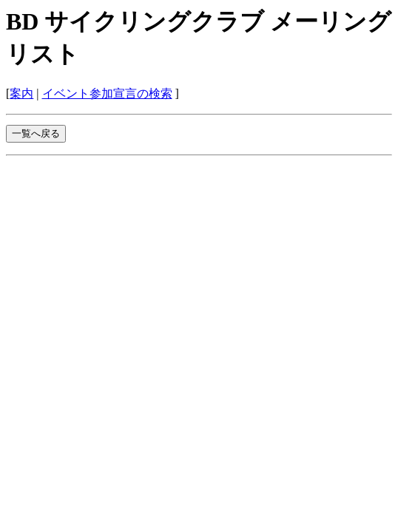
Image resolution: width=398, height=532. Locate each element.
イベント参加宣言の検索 (107, 93)
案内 (21, 93)
